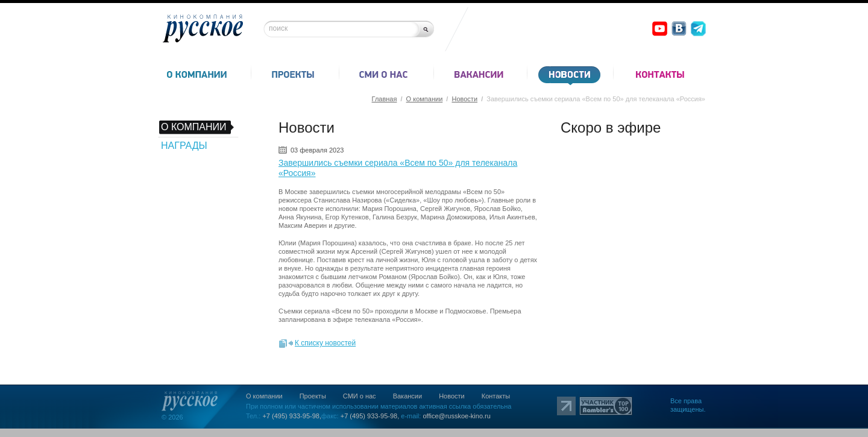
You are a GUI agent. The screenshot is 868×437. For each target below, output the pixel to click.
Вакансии (408, 396)
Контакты (496, 396)
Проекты (313, 396)
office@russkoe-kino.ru (456, 416)
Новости (464, 99)
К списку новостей (325, 343)
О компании (425, 99)
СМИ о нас (360, 396)
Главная (385, 99)
